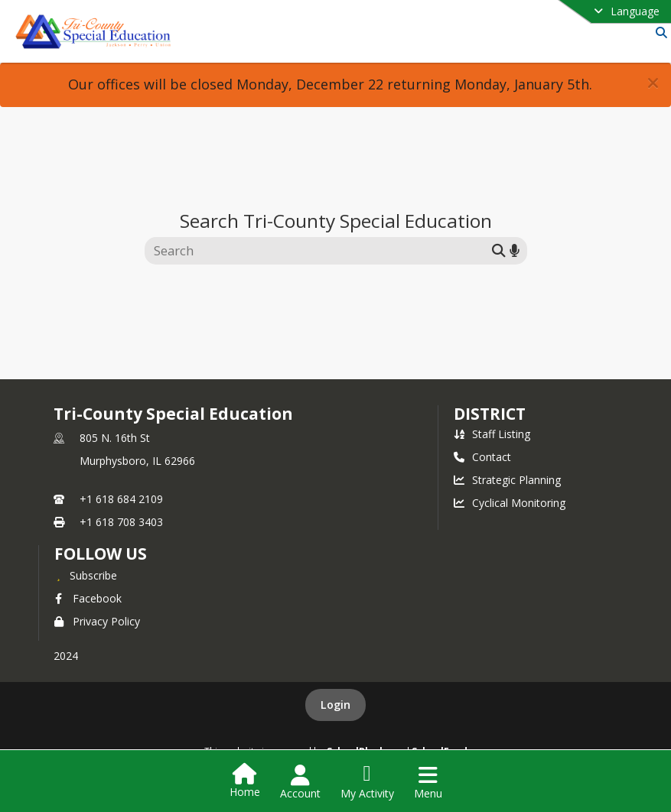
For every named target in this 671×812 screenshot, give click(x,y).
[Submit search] (499, 250)
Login (335, 705)
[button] (653, 83)
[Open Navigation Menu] (428, 782)
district (490, 414)
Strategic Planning (507, 480)
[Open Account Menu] (300, 782)
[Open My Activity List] (367, 782)
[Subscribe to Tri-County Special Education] (86, 575)
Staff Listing (492, 434)
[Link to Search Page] (658, 32)
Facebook (88, 598)
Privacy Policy (97, 621)
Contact (482, 457)
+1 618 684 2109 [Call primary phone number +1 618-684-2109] (121, 499)
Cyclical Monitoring (510, 503)
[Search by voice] (515, 250)
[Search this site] (320, 251)
